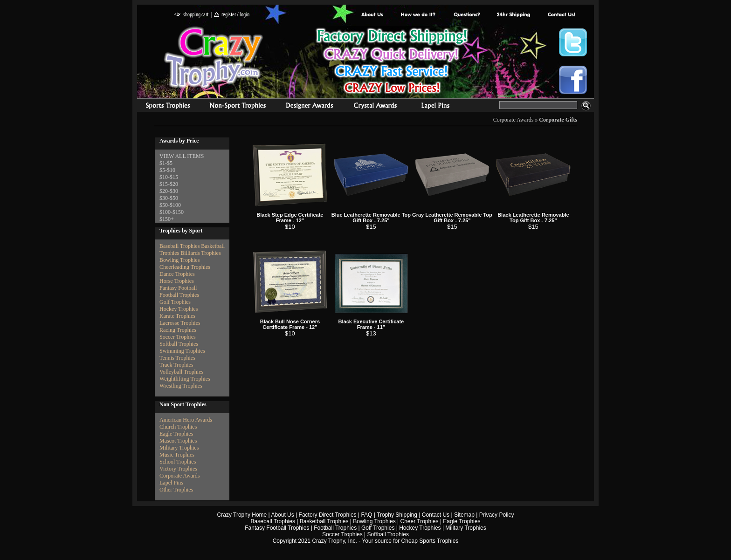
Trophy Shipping (397, 515)
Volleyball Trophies (181, 372)
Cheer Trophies (420, 521)
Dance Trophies (177, 274)
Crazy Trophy (214, 57)
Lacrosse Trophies (180, 323)
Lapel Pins (171, 483)
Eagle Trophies (176, 434)
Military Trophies (179, 448)
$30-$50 (169, 198)
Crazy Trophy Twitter (573, 42)
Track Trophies (176, 365)
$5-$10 (167, 170)
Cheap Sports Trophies (430, 541)
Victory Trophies (178, 469)
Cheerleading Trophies (185, 267)
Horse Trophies (177, 281)
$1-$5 (166, 163)
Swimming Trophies (182, 351)
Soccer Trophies (178, 337)
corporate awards (309, 107)
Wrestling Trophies (181, 386)
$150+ (167, 219)
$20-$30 (169, 191)
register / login (232, 15)
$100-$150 (172, 212)
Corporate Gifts (558, 120)
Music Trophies (177, 455)
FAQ (366, 515)
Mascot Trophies (178, 441)
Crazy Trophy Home (242, 515)
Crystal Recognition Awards (375, 107)
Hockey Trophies (179, 309)
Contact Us (436, 515)
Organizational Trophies (238, 107)
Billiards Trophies (200, 253)
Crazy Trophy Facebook (573, 80)
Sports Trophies (164, 107)
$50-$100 (170, 205)
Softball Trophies (179, 344)
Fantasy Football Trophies (277, 528)
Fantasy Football (178, 288)
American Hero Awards (186, 420)
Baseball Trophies (179, 246)
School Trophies (178, 462)
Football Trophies (179, 295)
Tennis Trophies (177, 358)
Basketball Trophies (324, 521)
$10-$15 (169, 177)
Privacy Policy (497, 515)
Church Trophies (178, 427)
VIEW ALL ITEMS (182, 156)
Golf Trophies (175, 302)
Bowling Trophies (179, 260)
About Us (372, 15)
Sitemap (464, 515)
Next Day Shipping (513, 15)
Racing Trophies (178, 330)
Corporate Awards (514, 120)
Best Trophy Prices (392, 62)
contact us (561, 15)
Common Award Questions (467, 15)
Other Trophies (176, 490)
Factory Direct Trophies (418, 15)
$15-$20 (169, 184)
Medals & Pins (438, 107)
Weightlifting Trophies (185, 379)
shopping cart (191, 15)
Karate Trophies (177, 316)
